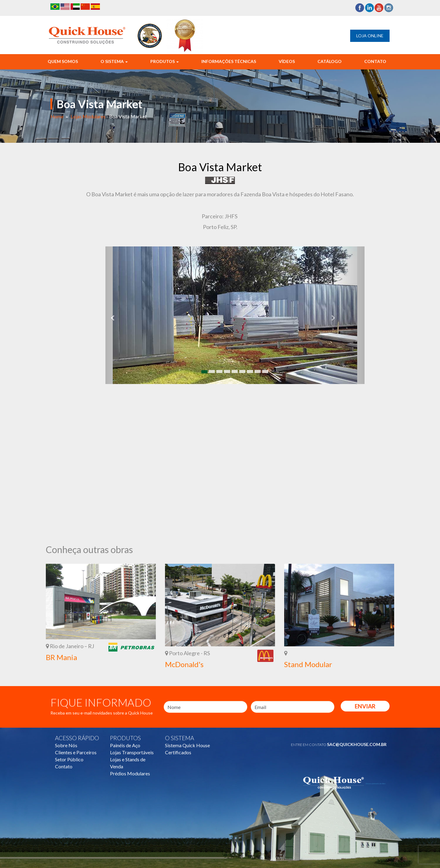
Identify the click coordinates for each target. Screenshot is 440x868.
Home (57, 116)
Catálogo (330, 61)
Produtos (165, 61)
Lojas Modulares (88, 116)
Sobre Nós (66, 745)
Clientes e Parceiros (76, 752)
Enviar (365, 706)
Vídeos (287, 61)
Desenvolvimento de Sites (376, 783)
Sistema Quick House (187, 745)
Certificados (178, 752)
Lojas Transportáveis (132, 752)
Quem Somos (63, 61)
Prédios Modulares (130, 773)
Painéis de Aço (125, 745)
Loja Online (370, 36)
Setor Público (69, 759)
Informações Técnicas (229, 61)
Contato (375, 61)
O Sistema (114, 61)
